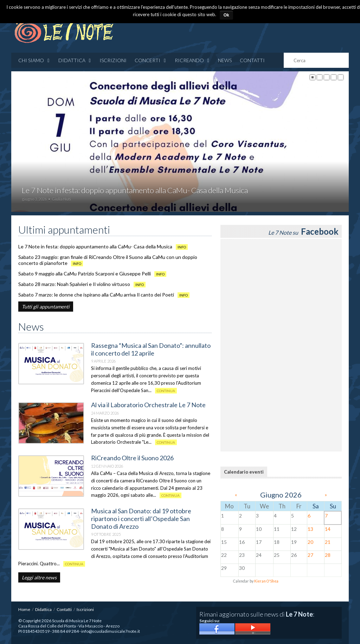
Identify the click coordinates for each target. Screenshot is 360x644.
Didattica (75, 60)
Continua (166, 391)
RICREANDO (192, 60)
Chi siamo (34, 60)
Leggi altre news (39, 577)
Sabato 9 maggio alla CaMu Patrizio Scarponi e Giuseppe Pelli (85, 274)
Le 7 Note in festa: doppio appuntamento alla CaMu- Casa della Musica (95, 246)
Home (24, 609)
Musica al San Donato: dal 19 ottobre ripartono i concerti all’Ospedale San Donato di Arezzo (141, 518)
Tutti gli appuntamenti (46, 307)
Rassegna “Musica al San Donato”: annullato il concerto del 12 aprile (151, 349)
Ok (226, 15)
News (225, 60)
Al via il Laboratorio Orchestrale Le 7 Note (148, 405)
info (182, 247)
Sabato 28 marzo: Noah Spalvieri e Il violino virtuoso (74, 284)
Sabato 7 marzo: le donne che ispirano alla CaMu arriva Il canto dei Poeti (96, 295)
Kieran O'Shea (266, 581)
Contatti (252, 60)
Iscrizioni (113, 60)
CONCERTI (151, 60)
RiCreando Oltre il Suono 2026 (132, 458)
